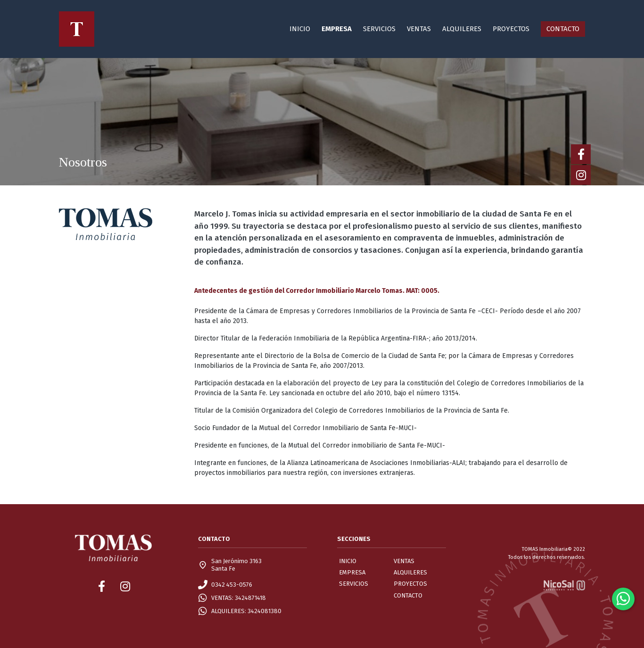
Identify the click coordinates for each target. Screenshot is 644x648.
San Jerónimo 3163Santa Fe (236, 565)
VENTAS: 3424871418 (239, 598)
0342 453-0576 (232, 585)
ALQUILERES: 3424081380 (246, 611)
